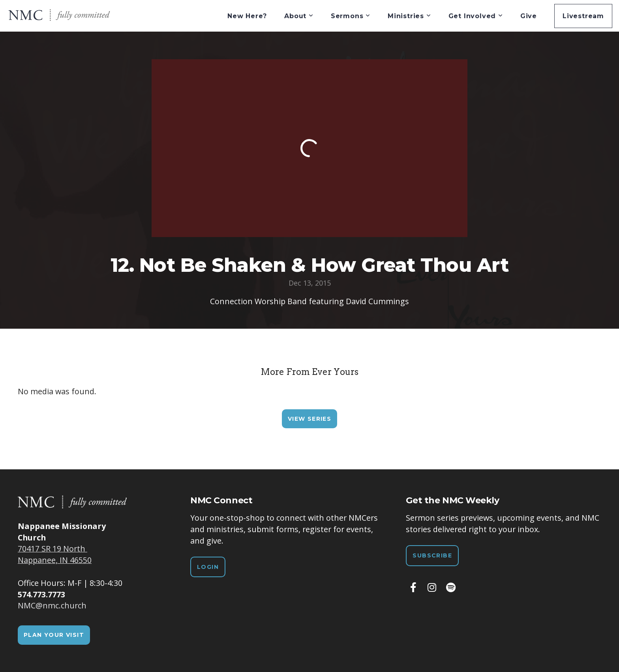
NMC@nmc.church (52, 605)
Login (208, 567)
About (299, 16)
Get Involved (476, 16)
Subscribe (432, 555)
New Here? (247, 16)
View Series (309, 419)
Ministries (409, 16)
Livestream (583, 16)
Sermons (351, 16)
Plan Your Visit (54, 635)
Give (529, 16)
